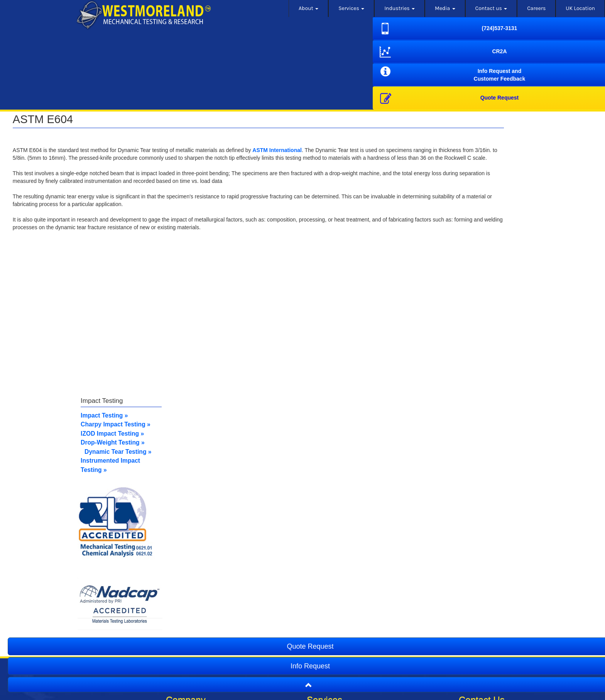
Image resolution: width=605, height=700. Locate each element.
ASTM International (281, 150)
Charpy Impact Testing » (167, 436)
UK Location (580, 8)
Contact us (491, 8)
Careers (536, 8)
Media (445, 8)
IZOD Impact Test (157, 445)
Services (351, 8)
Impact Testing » (156, 427)
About (308, 8)
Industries (400, 8)
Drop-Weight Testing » (164, 454)
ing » (188, 445)
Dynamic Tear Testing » (169, 462)
